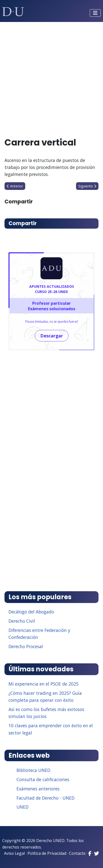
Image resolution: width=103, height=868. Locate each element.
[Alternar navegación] (95, 13)
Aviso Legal (14, 853)
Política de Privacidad (47, 853)
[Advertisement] (51, 77)
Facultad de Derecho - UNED (45, 798)
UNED (22, 807)
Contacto (77, 853)
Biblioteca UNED (33, 770)
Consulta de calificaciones (43, 779)
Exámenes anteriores (38, 789)
